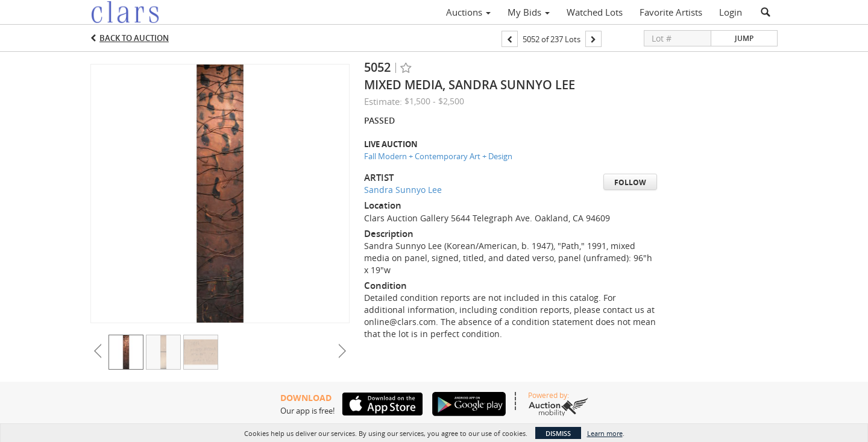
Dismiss (558, 433)
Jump (744, 38)
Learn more (605, 433)
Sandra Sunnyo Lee (403, 190)
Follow (630, 182)
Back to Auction (134, 38)
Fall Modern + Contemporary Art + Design (438, 156)
